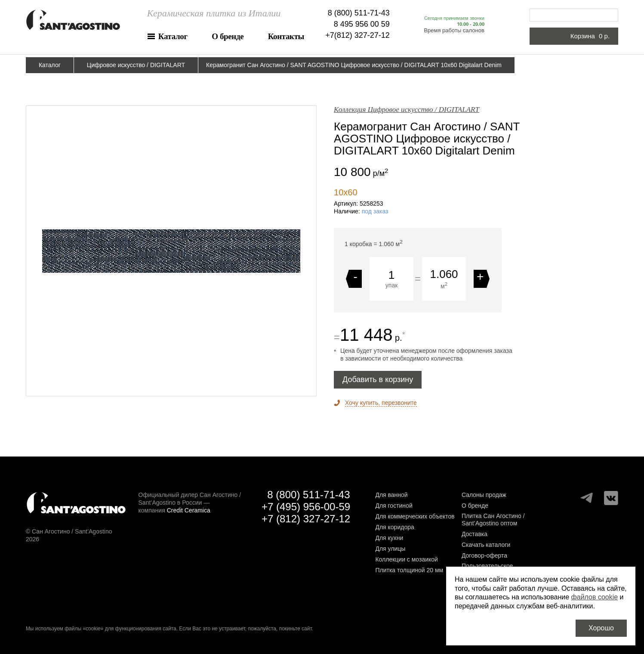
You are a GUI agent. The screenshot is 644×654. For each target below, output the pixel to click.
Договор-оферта (484, 555)
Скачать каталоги (486, 545)
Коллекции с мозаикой (407, 559)
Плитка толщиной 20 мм (409, 570)
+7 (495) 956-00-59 (306, 507)
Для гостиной (394, 506)
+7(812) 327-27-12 (357, 35)
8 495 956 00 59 (362, 24)
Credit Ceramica (189, 510)
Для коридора (394, 527)
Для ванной (391, 495)
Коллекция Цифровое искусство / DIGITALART (407, 110)
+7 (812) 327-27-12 (306, 519)
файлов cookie (595, 597)
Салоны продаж (484, 495)
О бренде (228, 36)
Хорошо (601, 628)
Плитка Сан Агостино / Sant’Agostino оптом (493, 520)
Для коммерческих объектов (415, 516)
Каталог (173, 36)
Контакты (286, 36)
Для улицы (390, 549)
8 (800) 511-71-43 (359, 13)
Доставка (475, 534)
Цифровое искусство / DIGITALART (136, 65)
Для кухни (389, 538)
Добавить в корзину (378, 379)
